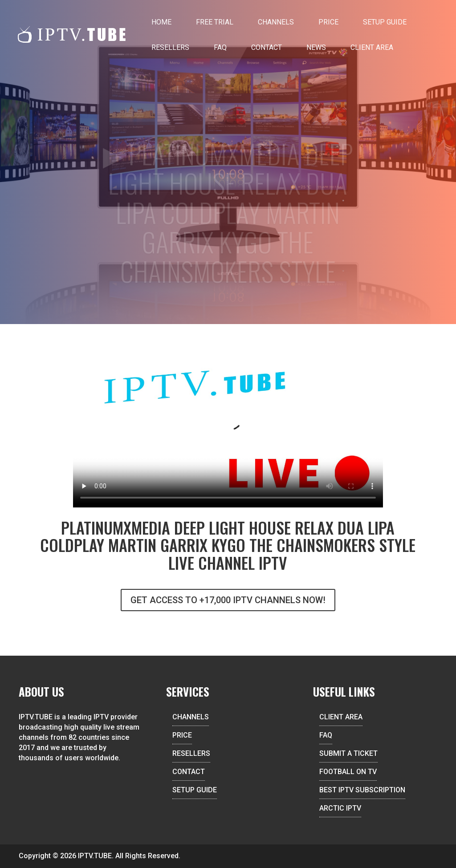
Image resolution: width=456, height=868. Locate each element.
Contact (267, 47)
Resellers (170, 47)
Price (328, 22)
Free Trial (215, 22)
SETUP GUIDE (195, 790)
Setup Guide (385, 22)
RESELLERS (191, 753)
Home (161, 22)
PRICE (182, 735)
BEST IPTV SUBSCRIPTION (362, 790)
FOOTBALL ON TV (348, 772)
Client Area (372, 47)
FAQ (220, 47)
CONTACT (189, 772)
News (316, 47)
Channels (276, 22)
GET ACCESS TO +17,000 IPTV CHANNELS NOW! (228, 600)
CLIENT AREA (341, 717)
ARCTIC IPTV (340, 808)
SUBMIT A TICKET (348, 753)
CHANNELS (191, 717)
